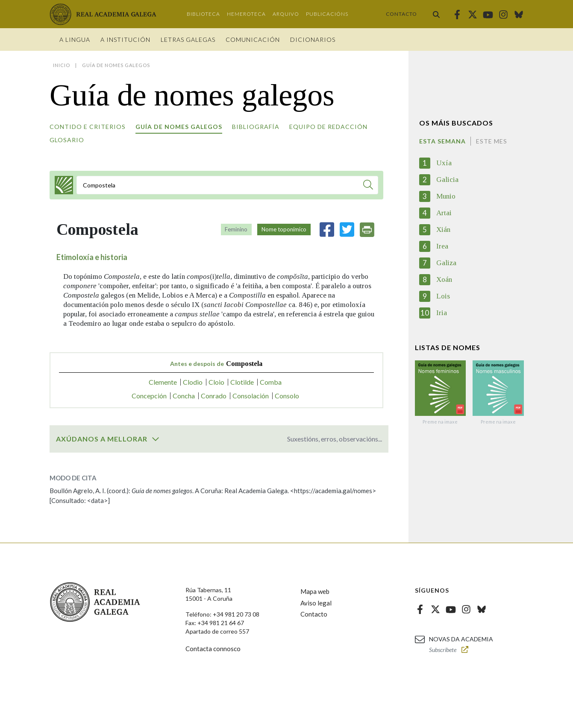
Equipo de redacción (328, 127)
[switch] (156, 439)
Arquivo (286, 14)
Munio (446, 196)
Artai (444, 213)
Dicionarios (313, 39)
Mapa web (315, 591)
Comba (271, 382)
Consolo (287, 396)
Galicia (447, 180)
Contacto (401, 14)
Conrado (214, 396)
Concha (184, 396)
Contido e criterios (88, 127)
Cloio (216, 382)
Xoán (444, 279)
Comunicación (253, 39)
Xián (443, 230)
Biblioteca (203, 14)
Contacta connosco (213, 649)
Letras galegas (188, 39)
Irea (442, 246)
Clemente (163, 382)
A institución (125, 39)
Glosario (67, 140)
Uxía (444, 163)
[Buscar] (368, 186)
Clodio (193, 382)
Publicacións (327, 14)
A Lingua (75, 39)
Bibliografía (256, 127)
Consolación (251, 396)
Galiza (446, 263)
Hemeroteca (246, 14)
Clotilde (242, 382)
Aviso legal (316, 603)
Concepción (149, 396)
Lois (443, 296)
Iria (442, 313)
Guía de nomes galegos (179, 127)
